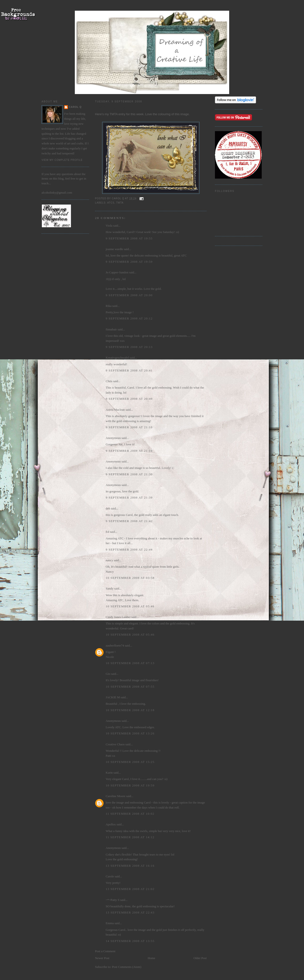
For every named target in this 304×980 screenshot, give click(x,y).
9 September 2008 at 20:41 (129, 370)
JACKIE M (113, 697)
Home (152, 958)
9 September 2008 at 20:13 (129, 347)
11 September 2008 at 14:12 (130, 837)
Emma (110, 923)
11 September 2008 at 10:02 (130, 814)
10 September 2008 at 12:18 (130, 710)
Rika (109, 306)
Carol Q (75, 107)
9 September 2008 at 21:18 (129, 451)
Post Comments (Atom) (127, 967)
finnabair (111, 329)
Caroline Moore (116, 796)
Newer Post (102, 958)
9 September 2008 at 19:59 (129, 262)
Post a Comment (105, 951)
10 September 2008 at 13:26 (130, 733)
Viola (109, 226)
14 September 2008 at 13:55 (130, 941)
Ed (107, 532)
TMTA (120, 203)
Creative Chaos (115, 744)
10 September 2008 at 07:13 (130, 663)
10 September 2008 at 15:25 (130, 762)
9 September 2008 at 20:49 (129, 399)
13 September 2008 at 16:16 (130, 866)
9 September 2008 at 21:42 (129, 521)
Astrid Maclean (115, 410)
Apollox (111, 824)
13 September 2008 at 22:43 (130, 912)
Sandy (110, 588)
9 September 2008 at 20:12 (129, 318)
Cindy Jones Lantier (118, 617)
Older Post (200, 958)
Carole (110, 876)
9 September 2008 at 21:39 (129, 497)
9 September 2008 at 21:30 (129, 474)
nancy (109, 560)
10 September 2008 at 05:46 (130, 606)
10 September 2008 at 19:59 (130, 785)
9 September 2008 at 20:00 (129, 295)
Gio (108, 674)
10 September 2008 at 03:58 (130, 578)
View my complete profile (62, 160)
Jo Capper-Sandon (117, 272)
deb (108, 508)
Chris (109, 381)
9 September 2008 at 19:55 (129, 238)
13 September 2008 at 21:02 (130, 889)
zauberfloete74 (115, 645)
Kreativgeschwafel (117, 358)
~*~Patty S (113, 900)
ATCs (111, 203)
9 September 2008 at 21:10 (129, 427)
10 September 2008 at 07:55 (130, 687)
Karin (109, 773)
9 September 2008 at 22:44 (129, 549)
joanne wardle (114, 249)
